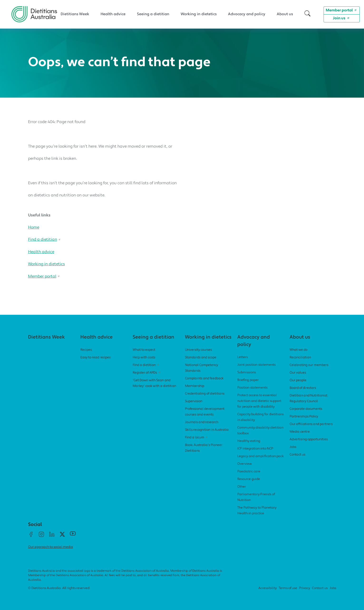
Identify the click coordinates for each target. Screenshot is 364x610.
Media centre (300, 432)
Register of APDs (147, 373)
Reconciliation (300, 357)
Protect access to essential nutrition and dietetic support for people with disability (259, 401)
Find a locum (197, 437)
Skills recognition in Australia (207, 430)
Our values (298, 373)
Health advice (113, 14)
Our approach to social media (51, 547)
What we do (298, 350)
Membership (195, 386)
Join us (342, 18)
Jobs (293, 447)
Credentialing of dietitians (205, 394)
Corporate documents (306, 409)
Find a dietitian (45, 240)
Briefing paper (248, 380)
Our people (298, 380)
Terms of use (288, 588)
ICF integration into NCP (255, 449)
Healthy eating (249, 441)
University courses (198, 350)
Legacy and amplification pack (260, 456)
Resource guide (249, 479)
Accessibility (268, 588)
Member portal (342, 10)
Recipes (86, 350)
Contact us (297, 455)
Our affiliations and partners (311, 424)
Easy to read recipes (95, 357)
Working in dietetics (199, 14)
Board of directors (303, 388)
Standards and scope (201, 357)
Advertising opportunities (309, 439)
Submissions (247, 372)
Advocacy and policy (247, 14)
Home (34, 227)
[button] (307, 14)
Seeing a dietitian (153, 14)
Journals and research (202, 422)
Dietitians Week (75, 14)
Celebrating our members (309, 365)
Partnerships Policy (304, 417)
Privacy (305, 588)
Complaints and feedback (204, 378)
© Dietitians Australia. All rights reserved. (59, 588)
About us (285, 14)
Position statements (252, 388)
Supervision (194, 401)
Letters (243, 357)
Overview (245, 464)
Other (242, 487)
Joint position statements (256, 365)
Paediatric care (249, 472)
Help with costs (144, 357)
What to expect (144, 350)
